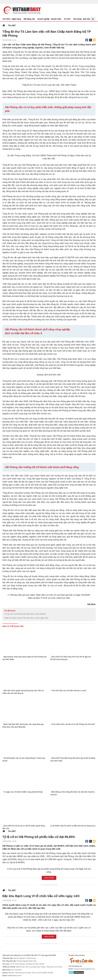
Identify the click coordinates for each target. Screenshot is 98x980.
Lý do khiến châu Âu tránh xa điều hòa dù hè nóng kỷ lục (73, 826)
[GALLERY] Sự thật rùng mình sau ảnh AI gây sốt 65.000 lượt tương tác (70, 658)
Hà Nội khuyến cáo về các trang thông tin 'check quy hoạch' (24, 759)
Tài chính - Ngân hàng (12, 19)
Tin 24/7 (67, 19)
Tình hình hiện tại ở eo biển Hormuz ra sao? (69, 691)
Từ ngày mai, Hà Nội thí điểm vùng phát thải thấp (23, 792)
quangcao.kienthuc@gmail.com (84, 969)
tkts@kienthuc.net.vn (15, 976)
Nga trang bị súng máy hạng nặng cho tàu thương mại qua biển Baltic (24, 658)
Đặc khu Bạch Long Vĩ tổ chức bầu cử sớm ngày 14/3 (27, 618)
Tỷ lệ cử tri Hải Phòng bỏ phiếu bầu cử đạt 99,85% (26, 614)
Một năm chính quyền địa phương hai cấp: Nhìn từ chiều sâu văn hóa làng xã (23, 692)
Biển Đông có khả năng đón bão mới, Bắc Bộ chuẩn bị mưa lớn (72, 793)
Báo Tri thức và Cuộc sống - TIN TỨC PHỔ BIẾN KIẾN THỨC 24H (22, 10)
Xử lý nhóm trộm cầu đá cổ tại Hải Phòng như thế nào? (73, 724)
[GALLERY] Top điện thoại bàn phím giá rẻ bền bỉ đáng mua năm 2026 (73, 759)
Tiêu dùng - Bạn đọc (82, 19)
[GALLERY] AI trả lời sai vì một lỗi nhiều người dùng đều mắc (24, 827)
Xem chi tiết (49, 878)
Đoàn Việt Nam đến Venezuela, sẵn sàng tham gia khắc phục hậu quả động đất (23, 726)
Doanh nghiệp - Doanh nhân (49, 19)
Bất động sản (29, 19)
